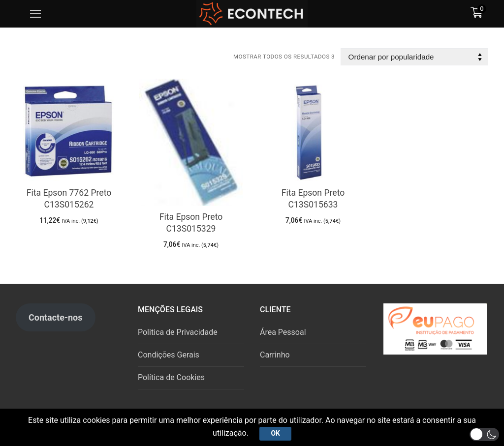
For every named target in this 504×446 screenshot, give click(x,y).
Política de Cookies (171, 377)
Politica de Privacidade (178, 332)
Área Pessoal (283, 332)
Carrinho (275, 355)
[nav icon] (35, 14)
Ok (275, 433)
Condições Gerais (169, 355)
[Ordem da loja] (414, 57)
